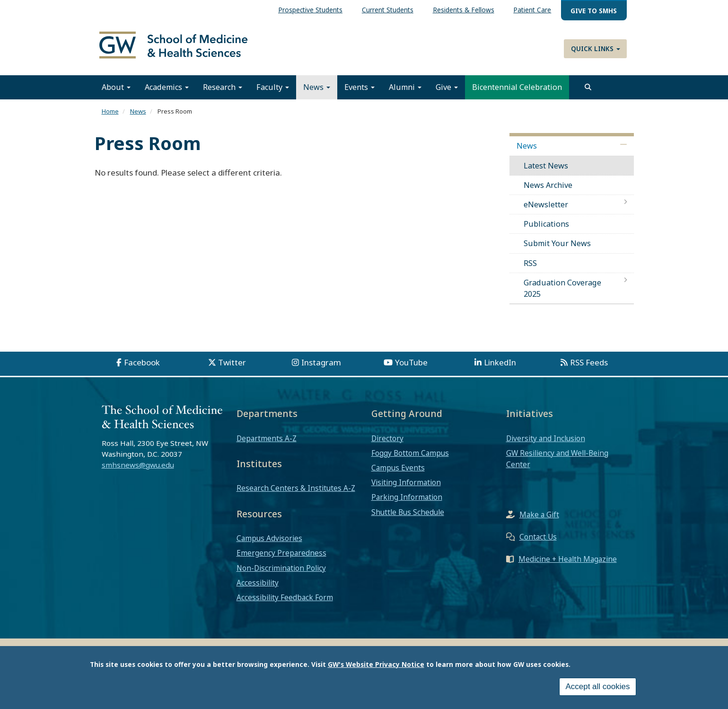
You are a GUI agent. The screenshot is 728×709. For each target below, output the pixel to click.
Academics (167, 91)
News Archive (548, 189)
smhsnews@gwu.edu (138, 469)
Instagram (321, 367)
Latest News (546, 169)
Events (360, 91)
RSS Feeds (589, 367)
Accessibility (258, 587)
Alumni (405, 91)
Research (223, 91)
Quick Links (596, 49)
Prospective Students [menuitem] (310, 10)
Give (447, 91)
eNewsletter (546, 209)
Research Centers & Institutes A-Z (296, 492)
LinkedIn (500, 367)
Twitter (232, 367)
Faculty (273, 91)
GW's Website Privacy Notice (376, 664)
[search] (588, 91)
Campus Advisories (269, 542)
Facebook (142, 367)
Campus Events (398, 472)
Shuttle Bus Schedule (408, 516)
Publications (546, 228)
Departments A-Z (267, 442)
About (116, 91)
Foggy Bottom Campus (410, 457)
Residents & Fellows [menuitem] (464, 10)
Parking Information (407, 501)
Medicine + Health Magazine (568, 563)
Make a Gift (539, 519)
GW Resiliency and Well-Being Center (557, 463)
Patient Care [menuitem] (532, 10)
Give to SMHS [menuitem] (594, 11)
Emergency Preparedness (281, 557)
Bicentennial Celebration (517, 91)
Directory (387, 442)
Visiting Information (406, 487)
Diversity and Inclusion (546, 442)
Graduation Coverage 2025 (562, 292)
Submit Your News (557, 248)
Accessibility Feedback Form (285, 602)
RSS (530, 267)
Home (110, 115)
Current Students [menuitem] (388, 10)
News (317, 91)
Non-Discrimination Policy (281, 572)
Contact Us (538, 541)
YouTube (411, 367)
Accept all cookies (597, 687)
